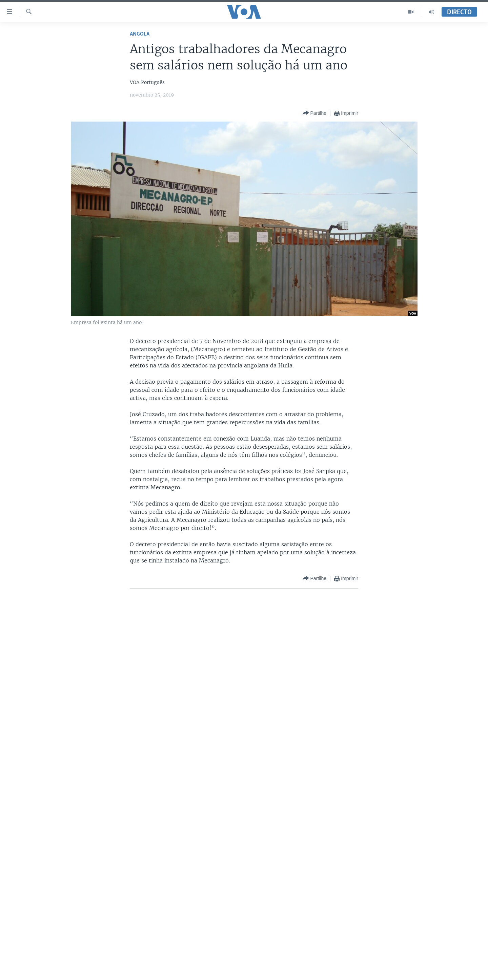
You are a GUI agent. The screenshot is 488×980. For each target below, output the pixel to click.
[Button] (314, 113)
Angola (140, 34)
